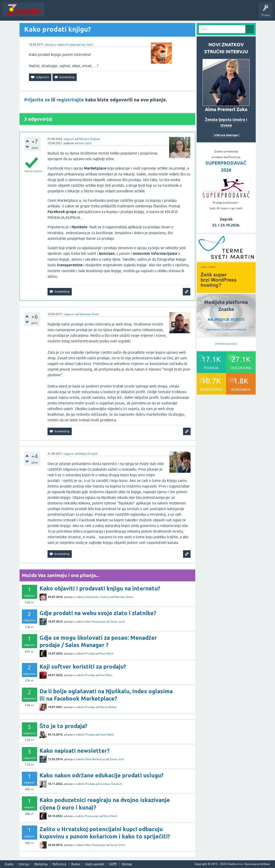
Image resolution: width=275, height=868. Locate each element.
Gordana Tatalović (111, 784)
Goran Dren (118, 845)
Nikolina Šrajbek (90, 139)
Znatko (9, 864)
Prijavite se (37, 100)
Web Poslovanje (95, 622)
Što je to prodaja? (63, 726)
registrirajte (70, 100)
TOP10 (151, 13)
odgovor (69, 139)
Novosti (53, 13)
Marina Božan (108, 707)
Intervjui (24, 864)
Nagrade (166, 13)
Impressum (213, 329)
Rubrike (92, 13)
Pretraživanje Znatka (226, 344)
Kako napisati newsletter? (75, 751)
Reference (59, 864)
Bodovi (76, 864)
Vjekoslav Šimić (89, 314)
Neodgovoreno (72, 13)
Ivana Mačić (107, 735)
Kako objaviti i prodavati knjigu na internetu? (100, 588)
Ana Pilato (106, 675)
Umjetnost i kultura (98, 597)
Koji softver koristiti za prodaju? (83, 667)
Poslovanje (92, 816)
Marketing (41, 864)
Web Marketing (95, 759)
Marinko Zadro (124, 597)
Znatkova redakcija (234, 329)
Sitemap (127, 864)
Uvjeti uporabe (95, 864)
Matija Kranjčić (88, 454)
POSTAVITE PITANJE (116, 13)
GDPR (113, 864)
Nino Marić (106, 654)
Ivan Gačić (87, 45)
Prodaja (71, 45)
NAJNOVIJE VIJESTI (226, 320)
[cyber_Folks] (226, 259)
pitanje (49, 45)
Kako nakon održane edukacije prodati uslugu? (102, 775)
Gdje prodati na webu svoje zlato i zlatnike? (98, 613)
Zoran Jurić (117, 622)
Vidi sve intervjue (226, 135)
